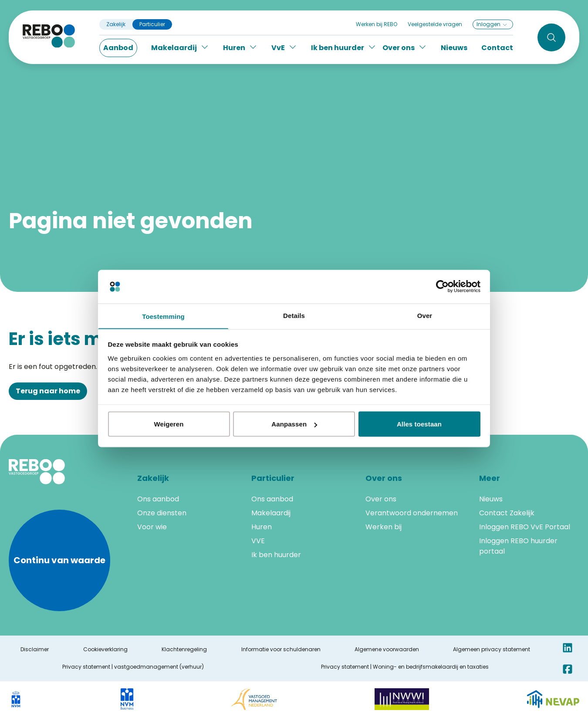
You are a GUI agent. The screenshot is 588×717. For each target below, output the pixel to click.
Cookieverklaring (105, 649)
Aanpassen (294, 424)
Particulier (152, 24)
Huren (262, 527)
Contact (497, 48)
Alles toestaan (419, 424)
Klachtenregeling (184, 649)
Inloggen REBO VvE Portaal (525, 527)
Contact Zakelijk (507, 513)
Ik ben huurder (276, 555)
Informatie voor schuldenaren (281, 649)
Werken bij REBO (377, 24)
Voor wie (152, 527)
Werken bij (384, 527)
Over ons (381, 499)
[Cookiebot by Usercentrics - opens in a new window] (442, 286)
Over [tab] (425, 315)
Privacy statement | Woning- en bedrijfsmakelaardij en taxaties (405, 667)
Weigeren (169, 424)
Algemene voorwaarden (387, 649)
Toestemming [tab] (163, 316)
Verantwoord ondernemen (412, 513)
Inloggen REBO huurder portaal (518, 546)
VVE (258, 541)
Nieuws (454, 48)
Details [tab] (294, 315)
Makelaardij (271, 513)
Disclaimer (35, 649)
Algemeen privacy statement (492, 649)
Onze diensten (162, 513)
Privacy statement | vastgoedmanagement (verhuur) (133, 667)
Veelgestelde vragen (435, 24)
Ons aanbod (158, 499)
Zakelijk (116, 24)
